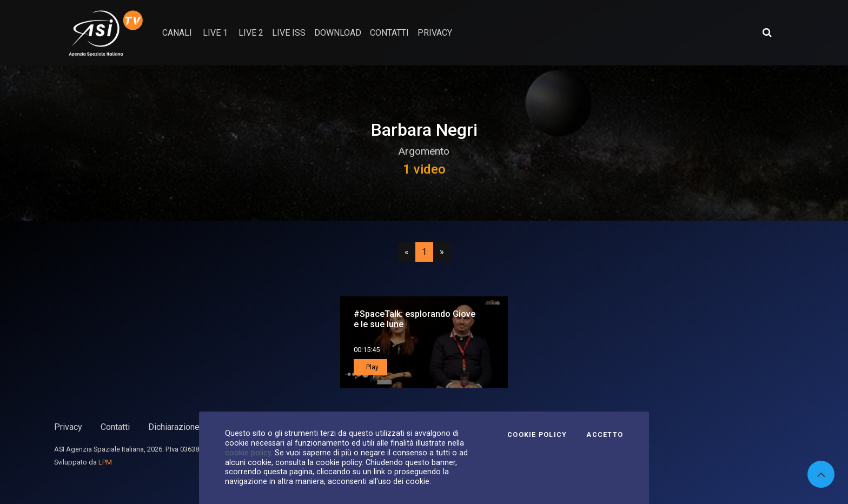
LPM (105, 462)
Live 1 (215, 33)
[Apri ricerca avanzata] (767, 32)
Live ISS (289, 33)
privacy (435, 33)
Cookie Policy (537, 435)
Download (338, 33)
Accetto (605, 435)
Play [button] (372, 367)
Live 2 (251, 33)
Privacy (68, 427)
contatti (389, 33)
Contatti (115, 427)
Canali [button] (177, 33)
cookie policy (248, 453)
